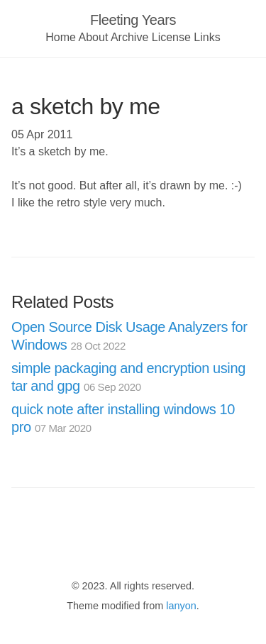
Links (207, 37)
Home (61, 37)
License (171, 37)
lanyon (181, 606)
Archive (129, 37)
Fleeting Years (133, 20)
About (94, 37)
